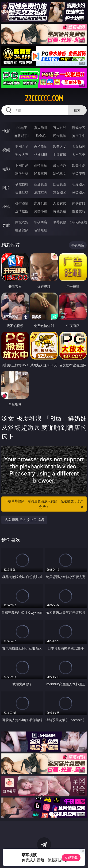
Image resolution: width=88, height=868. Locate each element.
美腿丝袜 (22, 192)
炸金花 (41, 136)
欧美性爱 (79, 165)
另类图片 (79, 192)
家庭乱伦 (41, 203)
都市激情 (22, 203)
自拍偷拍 (41, 147)
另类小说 (41, 211)
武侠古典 (79, 203)
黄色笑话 (60, 211)
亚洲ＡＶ (22, 147)
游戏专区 (79, 128)
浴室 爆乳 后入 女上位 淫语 (25, 520)
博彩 (6, 131)
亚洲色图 (41, 184)
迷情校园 (22, 211)
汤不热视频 (79, 222)
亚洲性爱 (22, 165)
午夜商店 (41, 222)
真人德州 (41, 128)
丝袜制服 (41, 155)
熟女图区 (60, 192)
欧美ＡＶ (60, 147)
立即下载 (71, 858)
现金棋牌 (60, 136)
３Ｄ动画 (79, 147)
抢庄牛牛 (79, 136)
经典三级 (41, 173)
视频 (6, 150)
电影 (6, 169)
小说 (6, 207)
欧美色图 (60, 184)
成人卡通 (60, 165)
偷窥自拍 (22, 184)
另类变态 (79, 173)
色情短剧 (41, 230)
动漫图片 (79, 184)
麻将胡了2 (22, 136)
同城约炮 (22, 222)
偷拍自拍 (41, 165)
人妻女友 (60, 203)
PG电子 (22, 128)
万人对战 (60, 128)
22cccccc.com (44, 98)
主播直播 (60, 155)
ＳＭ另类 (79, 155)
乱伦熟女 (60, 173)
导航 (6, 225)
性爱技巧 (79, 211)
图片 (6, 188)
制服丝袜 (22, 173)
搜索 (77, 110)
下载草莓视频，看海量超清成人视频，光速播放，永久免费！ (45, 504)
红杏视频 (22, 230)
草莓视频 (60, 222)
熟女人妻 (22, 155)
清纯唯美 (41, 192)
